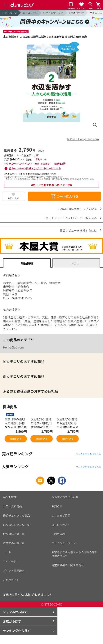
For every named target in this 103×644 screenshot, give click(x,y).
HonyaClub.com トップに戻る (78, 209)
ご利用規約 (58, 534)
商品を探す (10, 497)
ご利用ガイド (11, 580)
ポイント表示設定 (14, 571)
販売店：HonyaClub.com (83, 139)
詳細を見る (16, 439)
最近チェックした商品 (16, 515)
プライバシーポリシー (65, 543)
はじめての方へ (61, 525)
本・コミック (30, 13)
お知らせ (57, 506)
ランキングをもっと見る (88, 454)
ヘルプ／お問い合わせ (65, 497)
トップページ (9, 13)
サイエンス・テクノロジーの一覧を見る (71, 218)
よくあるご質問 (61, 515)
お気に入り (13, 198)
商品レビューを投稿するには (78, 230)
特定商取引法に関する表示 (68, 565)
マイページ (10, 561)
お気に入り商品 (12, 506)
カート (7, 552)
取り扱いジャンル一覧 (16, 525)
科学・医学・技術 (53, 13)
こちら (48, 595)
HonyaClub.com (13, 347)
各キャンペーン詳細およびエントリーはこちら (35, 168)
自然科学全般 (76, 13)
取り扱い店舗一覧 (14, 534)
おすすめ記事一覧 (14, 543)
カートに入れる (64, 196)
